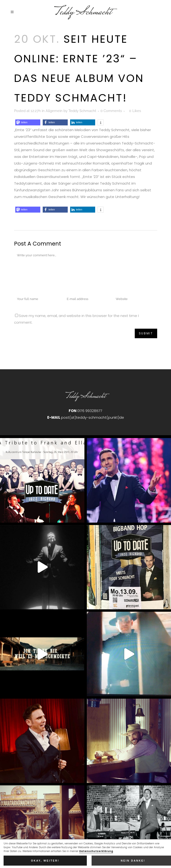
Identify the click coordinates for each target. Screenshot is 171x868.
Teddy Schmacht (82, 111)
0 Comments (111, 111)
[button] (28, 122)
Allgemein (54, 111)
